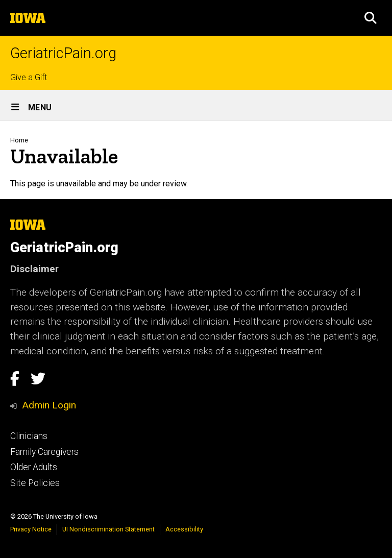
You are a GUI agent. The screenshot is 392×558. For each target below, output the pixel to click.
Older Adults (34, 467)
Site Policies (35, 483)
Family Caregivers (44, 452)
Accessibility (184, 529)
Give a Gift (29, 77)
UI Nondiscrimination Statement (108, 529)
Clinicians (29, 436)
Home (19, 140)
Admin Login (49, 405)
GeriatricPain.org (63, 53)
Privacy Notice (31, 529)
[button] (371, 18)
